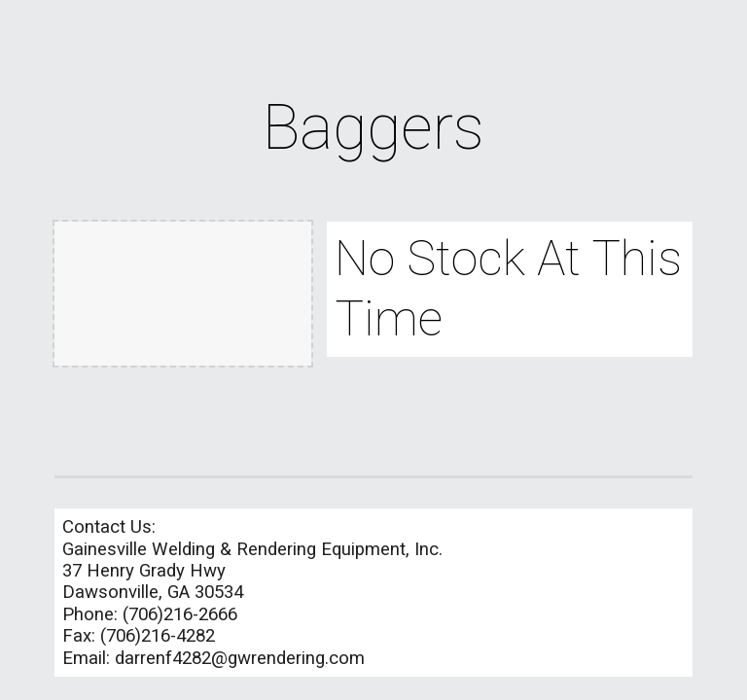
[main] (373, 128)
